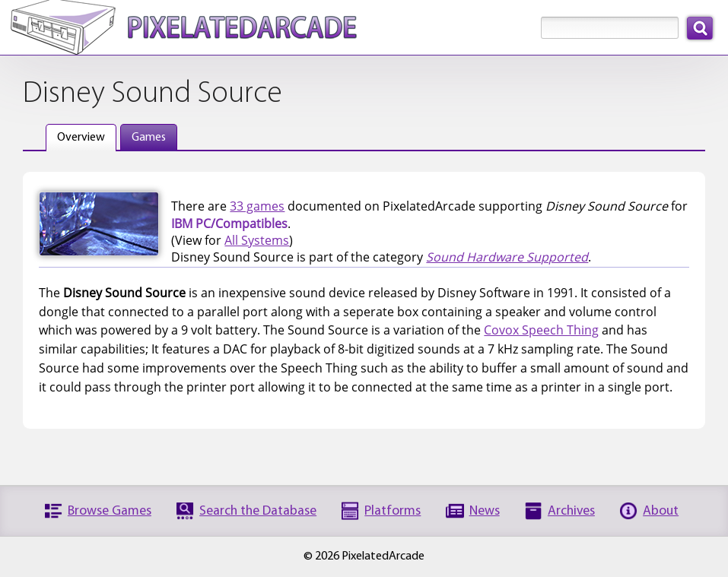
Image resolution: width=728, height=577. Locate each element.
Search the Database (258, 511)
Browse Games (110, 511)
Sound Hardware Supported (507, 257)
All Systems (257, 240)
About (661, 511)
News (485, 511)
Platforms (393, 511)
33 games (257, 206)
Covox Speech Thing (541, 330)
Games (149, 138)
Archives (571, 511)
